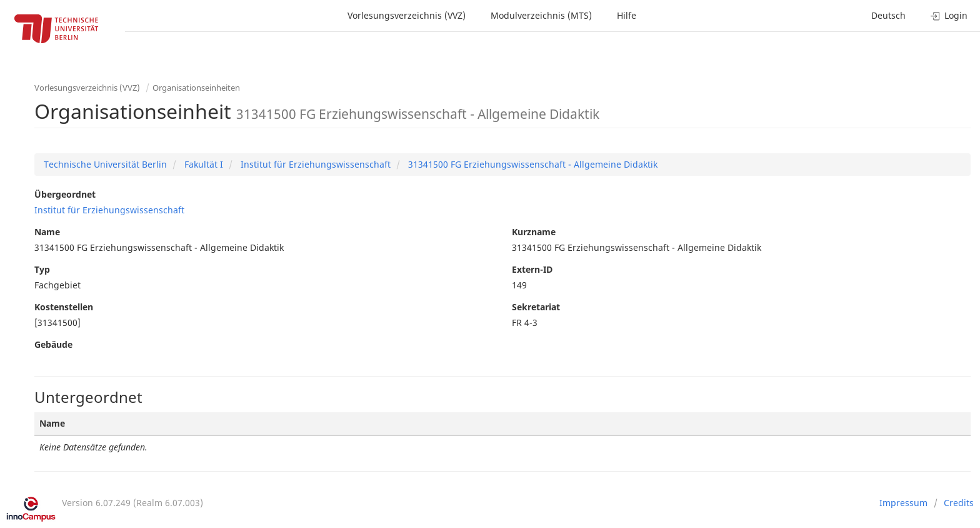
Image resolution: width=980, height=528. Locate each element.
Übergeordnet (65, 194)
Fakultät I (202, 164)
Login (949, 15)
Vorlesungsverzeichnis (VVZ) (407, 15)
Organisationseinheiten (196, 88)
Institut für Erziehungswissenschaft (314, 164)
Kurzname (534, 232)
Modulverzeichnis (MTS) (541, 15)
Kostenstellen (64, 307)
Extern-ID (532, 269)
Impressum (903, 503)
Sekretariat (536, 307)
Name (47, 232)
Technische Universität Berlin (105, 164)
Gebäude (53, 344)
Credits (959, 503)
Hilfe (627, 15)
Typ (42, 269)
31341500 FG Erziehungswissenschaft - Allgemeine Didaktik (532, 164)
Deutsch (888, 15)
